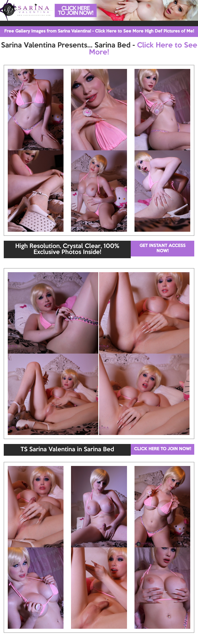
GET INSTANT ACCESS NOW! (162, 248)
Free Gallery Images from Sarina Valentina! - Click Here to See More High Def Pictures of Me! (99, 31)
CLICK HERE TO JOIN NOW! (162, 449)
